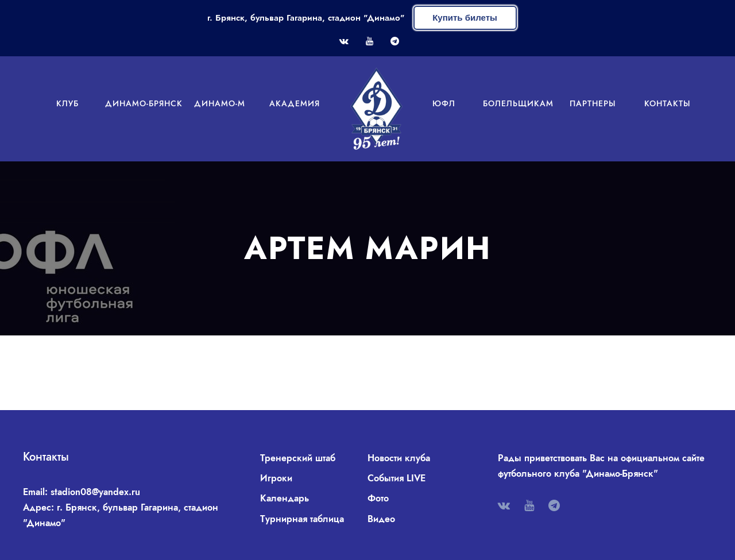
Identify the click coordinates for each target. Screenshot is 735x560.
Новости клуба (399, 458)
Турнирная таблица (302, 519)
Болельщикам (518, 103)
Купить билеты (465, 18)
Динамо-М (220, 103)
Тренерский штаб (298, 458)
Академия (295, 103)
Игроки (276, 478)
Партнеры (593, 103)
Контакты (668, 103)
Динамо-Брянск (144, 103)
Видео (381, 519)
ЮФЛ (444, 103)
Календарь (285, 498)
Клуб (67, 103)
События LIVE (396, 478)
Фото (378, 498)
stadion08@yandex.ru (95, 492)
